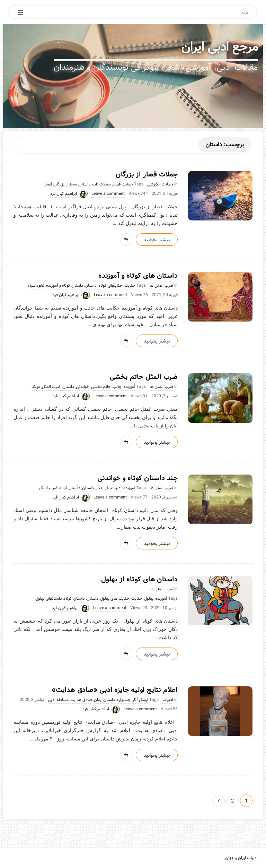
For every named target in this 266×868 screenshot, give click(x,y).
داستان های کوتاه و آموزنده (138, 276)
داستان (85, 184)
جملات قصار (123, 184)
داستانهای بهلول (49, 599)
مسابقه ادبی (58, 700)
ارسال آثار (140, 700)
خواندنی (83, 387)
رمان (98, 700)
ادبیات (116, 488)
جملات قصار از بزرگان (147, 175)
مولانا (36, 387)
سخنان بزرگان (65, 184)
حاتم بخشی (101, 387)
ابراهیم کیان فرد (64, 194)
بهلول (149, 599)
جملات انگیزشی (160, 184)
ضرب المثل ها (161, 286)
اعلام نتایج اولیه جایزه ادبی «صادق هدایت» (115, 690)
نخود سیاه (36, 286)
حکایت (130, 286)
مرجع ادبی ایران (220, 47)
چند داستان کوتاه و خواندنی (138, 478)
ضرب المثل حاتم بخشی (144, 377)
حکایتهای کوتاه (110, 286)
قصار (48, 184)
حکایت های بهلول (115, 599)
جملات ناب (101, 184)
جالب (117, 387)
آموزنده (129, 387)
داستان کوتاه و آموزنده (65, 286)
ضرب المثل (51, 387)
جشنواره (124, 700)
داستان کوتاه (70, 488)
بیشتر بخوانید (157, 240)
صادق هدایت (81, 700)
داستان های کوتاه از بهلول (139, 580)
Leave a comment (108, 194)
